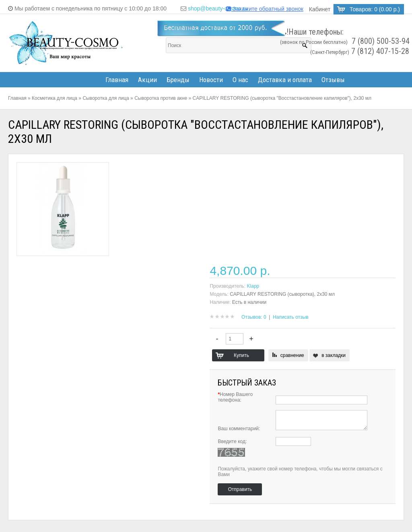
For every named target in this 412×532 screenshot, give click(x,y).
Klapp (253, 286)
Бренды (178, 80)
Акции (147, 80)
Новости (211, 80)
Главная (117, 80)
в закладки (334, 355)
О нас (240, 80)
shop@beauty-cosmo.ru (218, 8)
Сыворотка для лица (106, 98)
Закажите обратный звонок (265, 9)
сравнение (292, 355)
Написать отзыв (290, 317)
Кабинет (320, 9)
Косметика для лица (55, 98)
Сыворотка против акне (161, 98)
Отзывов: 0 (254, 317)
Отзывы (333, 80)
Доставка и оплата (285, 80)
